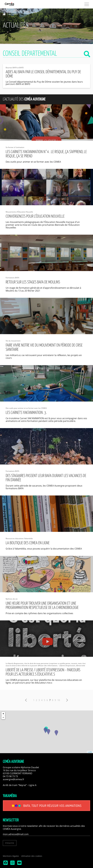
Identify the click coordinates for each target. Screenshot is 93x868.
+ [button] (3, 714)
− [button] (3, 717)
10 (59, 700)
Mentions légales (11, 856)
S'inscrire (10, 843)
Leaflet (90, 752)
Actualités (13, 14)
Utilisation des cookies (32, 856)
